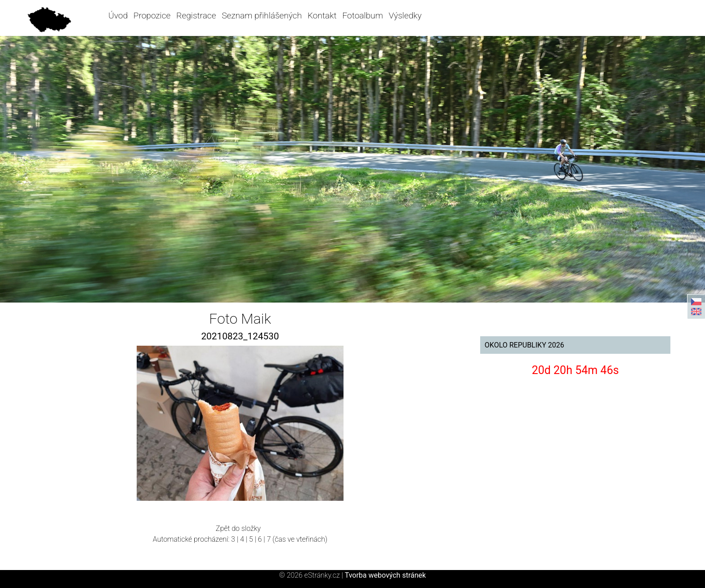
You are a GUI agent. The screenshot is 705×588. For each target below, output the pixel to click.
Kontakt (322, 16)
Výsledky (405, 16)
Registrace (196, 16)
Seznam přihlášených (262, 16)
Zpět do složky (238, 528)
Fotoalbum (362, 16)
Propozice (152, 16)
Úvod (118, 16)
